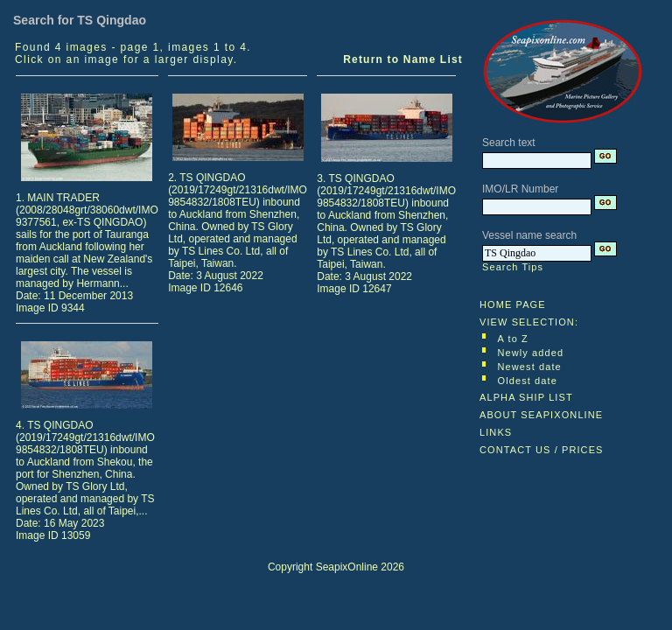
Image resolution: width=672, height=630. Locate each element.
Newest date (530, 367)
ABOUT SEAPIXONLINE (541, 415)
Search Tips (513, 267)
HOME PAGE (513, 304)
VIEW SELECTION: (529, 322)
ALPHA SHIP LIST (526, 397)
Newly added (531, 353)
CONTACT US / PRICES (542, 450)
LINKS (496, 432)
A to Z (513, 339)
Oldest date (528, 381)
